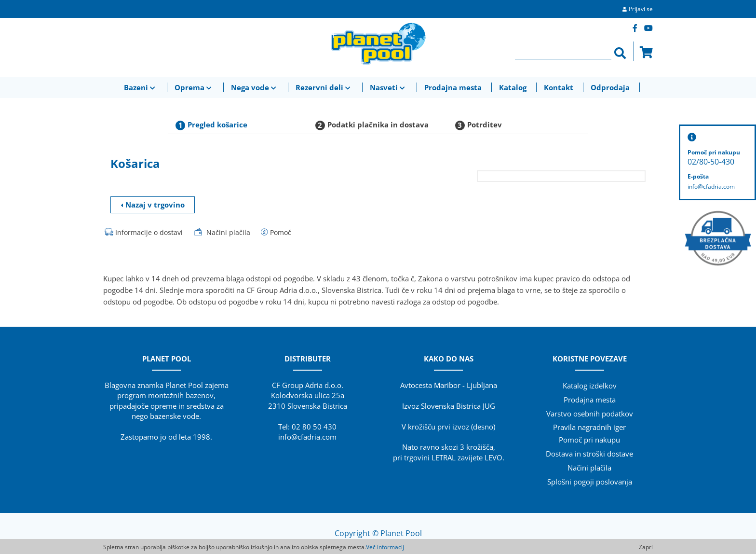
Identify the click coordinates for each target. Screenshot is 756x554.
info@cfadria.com (307, 437)
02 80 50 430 (314, 427)
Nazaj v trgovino (153, 205)
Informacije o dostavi (149, 232)
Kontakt (559, 87)
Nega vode (255, 87)
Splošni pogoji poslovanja (590, 482)
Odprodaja (610, 87)
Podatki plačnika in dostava (378, 125)
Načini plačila (228, 232)
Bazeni (141, 87)
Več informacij (385, 547)
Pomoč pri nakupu (589, 440)
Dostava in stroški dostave (589, 454)
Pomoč (281, 232)
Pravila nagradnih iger (589, 427)
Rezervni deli (324, 87)
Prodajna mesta (453, 87)
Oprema (194, 87)
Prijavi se (641, 9)
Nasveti (388, 87)
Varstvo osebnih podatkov (590, 414)
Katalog (513, 87)
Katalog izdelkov (590, 386)
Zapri (646, 547)
